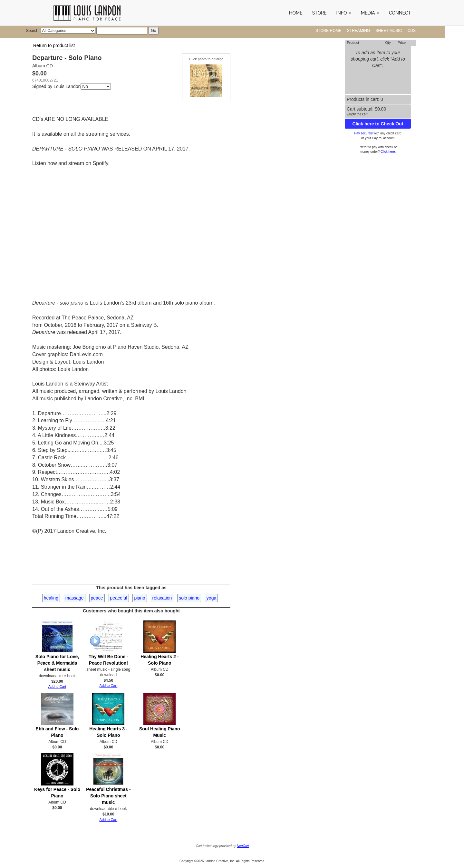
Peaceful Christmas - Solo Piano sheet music (108, 796)
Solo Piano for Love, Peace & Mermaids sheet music (57, 663)
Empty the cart (357, 114)
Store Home (328, 31)
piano (140, 598)
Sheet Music (389, 31)
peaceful (119, 598)
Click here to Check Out (378, 124)
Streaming (358, 31)
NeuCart (243, 846)
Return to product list (54, 45)
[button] (344, 13)
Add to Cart (57, 687)
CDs (412, 31)
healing (51, 598)
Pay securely (363, 133)
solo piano (189, 598)
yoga (211, 598)
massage (75, 598)
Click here (388, 152)
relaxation (162, 598)
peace (97, 598)
